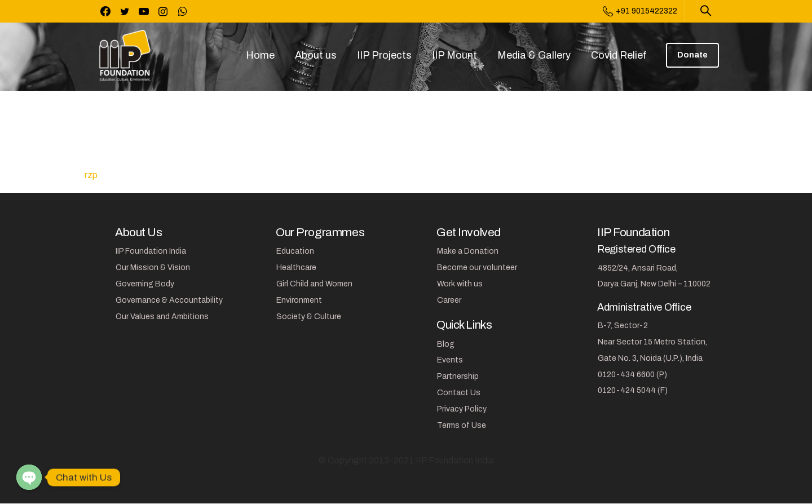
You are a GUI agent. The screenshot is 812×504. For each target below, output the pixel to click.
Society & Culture (309, 317)
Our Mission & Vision (153, 268)
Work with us (460, 284)
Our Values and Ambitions (162, 317)
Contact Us (459, 393)
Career (449, 300)
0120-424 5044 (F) (633, 390)
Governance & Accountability (169, 300)
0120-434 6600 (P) (632, 375)
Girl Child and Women (314, 284)
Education (295, 251)
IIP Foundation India (151, 251)
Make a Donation (468, 251)
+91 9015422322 (640, 11)
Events (450, 360)
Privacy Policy (462, 409)
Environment (299, 300)
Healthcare (296, 268)
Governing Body (145, 284)
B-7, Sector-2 (623, 326)
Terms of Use (462, 425)
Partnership (458, 376)
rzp (91, 175)
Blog (446, 344)
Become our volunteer (477, 268)
